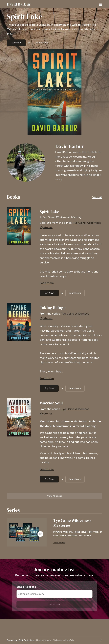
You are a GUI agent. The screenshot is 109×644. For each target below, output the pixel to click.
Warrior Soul (51, 403)
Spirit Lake (24, 16)
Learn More (42, 43)
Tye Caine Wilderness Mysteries (72, 523)
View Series (59, 542)
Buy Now (16, 43)
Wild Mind (73, 535)
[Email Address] (54, 594)
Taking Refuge (53, 308)
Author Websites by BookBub (60, 640)
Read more (47, 283)
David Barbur (19, 4)
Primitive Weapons (63, 532)
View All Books (55, 496)
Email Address (26, 587)
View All (97, 197)
